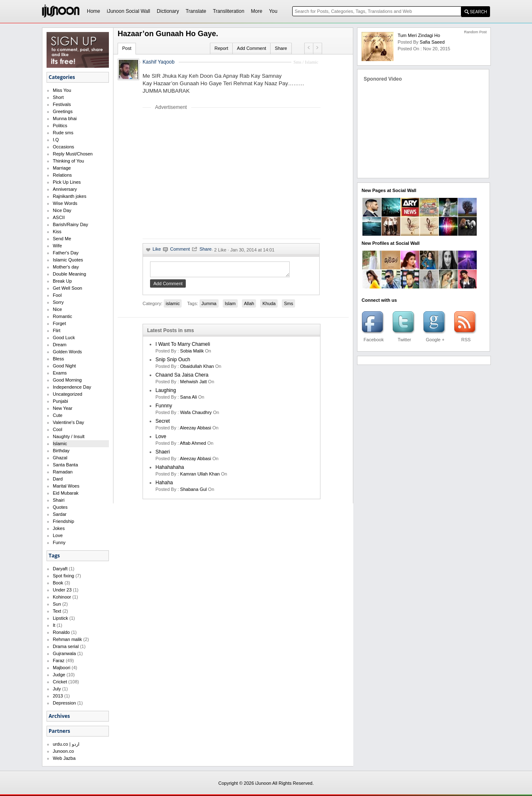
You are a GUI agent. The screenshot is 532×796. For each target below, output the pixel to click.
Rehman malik (67, 639)
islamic (173, 306)
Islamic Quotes (68, 260)
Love (58, 535)
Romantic (62, 316)
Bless (58, 359)
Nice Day (62, 210)
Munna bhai (65, 118)
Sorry (58, 302)
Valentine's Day (68, 422)
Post (127, 48)
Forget (59, 323)
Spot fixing (63, 576)
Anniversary (65, 189)
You (273, 11)
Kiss (57, 232)
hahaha (164, 485)
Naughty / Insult (69, 436)
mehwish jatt (193, 384)
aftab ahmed (193, 446)
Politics (60, 126)
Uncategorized (68, 394)
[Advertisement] (212, 174)
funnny (164, 408)
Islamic (60, 444)
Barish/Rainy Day (70, 224)
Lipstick (60, 618)
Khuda (269, 306)
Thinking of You (68, 161)
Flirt (57, 330)
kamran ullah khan (200, 476)
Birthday (61, 451)
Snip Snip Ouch (173, 362)
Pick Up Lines (67, 182)
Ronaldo (61, 632)
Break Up (62, 281)
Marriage (62, 168)
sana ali (188, 399)
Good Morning (67, 380)
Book (58, 583)
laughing (166, 393)
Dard (58, 479)
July (57, 689)
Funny (59, 542)
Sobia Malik (192, 353)
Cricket (60, 682)
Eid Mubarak (66, 493)
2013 (58, 696)
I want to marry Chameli (183, 347)
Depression (64, 703)
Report (221, 48)
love (161, 439)
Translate (196, 11)
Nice (57, 309)
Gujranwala (64, 653)
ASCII (59, 217)
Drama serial (66, 646)
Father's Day (66, 253)
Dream (60, 345)
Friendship (63, 521)
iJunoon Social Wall (128, 11)
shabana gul (193, 492)
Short (58, 97)
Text (57, 611)
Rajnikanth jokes (70, 196)
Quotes (60, 507)
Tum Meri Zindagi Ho (419, 35)
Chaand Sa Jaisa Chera (182, 377)
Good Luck (64, 338)
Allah (249, 306)
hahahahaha (170, 470)
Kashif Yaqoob (159, 62)
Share (281, 48)
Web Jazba (64, 758)
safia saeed (432, 42)
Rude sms (63, 133)
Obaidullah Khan (197, 369)
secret (163, 424)
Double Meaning (69, 274)
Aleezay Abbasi (196, 430)
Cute (58, 415)
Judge (59, 675)
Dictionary (168, 11)
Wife (57, 246)
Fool (57, 295)
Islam (230, 306)
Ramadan (63, 472)
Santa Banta (65, 465)
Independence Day (72, 387)
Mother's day (66, 267)
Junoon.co (63, 751)
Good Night (64, 366)
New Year (63, 408)
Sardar (60, 514)
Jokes (59, 528)
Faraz (59, 660)
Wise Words (65, 203)
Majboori (62, 668)
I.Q (56, 140)
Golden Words (67, 352)
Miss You (62, 90)
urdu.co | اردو (66, 744)
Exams (60, 373)
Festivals (62, 104)
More (257, 11)
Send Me (62, 239)
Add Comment (251, 48)
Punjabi (60, 401)
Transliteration (229, 11)
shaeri (163, 454)
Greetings (63, 111)
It (54, 625)
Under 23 (62, 590)
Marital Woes (66, 486)
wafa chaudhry (196, 415)
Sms (288, 306)
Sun (57, 604)
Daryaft (60, 569)
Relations (62, 175)
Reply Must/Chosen (73, 154)
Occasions (63, 147)
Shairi (59, 500)
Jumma (209, 306)
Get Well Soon (68, 288)
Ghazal (60, 458)
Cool (58, 429)
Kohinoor (62, 597)
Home (94, 11)
